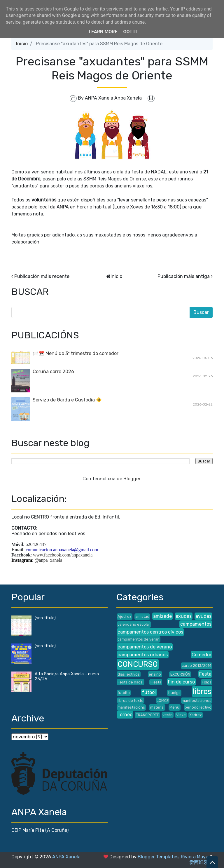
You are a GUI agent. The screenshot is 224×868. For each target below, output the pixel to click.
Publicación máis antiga (184, 276)
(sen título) (45, 618)
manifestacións (131, 707)
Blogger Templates (158, 857)
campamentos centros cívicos (150, 632)
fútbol (149, 692)
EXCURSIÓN (180, 674)
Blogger (132, 479)
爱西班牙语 (201, 862)
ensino (155, 674)
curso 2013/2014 (197, 666)
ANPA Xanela (66, 857)
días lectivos (129, 674)
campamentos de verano (145, 647)
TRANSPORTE (147, 715)
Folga (207, 682)
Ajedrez (125, 616)
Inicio (22, 44)
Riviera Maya (195, 857)
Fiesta (156, 682)
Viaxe (181, 715)
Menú (174, 707)
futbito (124, 693)
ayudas (203, 616)
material (157, 707)
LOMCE (163, 701)
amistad (142, 616)
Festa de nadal (131, 682)
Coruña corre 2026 (53, 372)
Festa (205, 674)
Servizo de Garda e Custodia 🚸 (67, 400)
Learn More (103, 32)
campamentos (196, 624)
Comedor (202, 655)
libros (202, 691)
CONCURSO (138, 664)
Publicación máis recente (42, 276)
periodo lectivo (198, 707)
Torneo (125, 715)
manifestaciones (197, 701)
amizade (162, 616)
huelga (174, 693)
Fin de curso (181, 682)
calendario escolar (134, 624)
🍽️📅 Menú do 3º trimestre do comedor (76, 353)
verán (168, 715)
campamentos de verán (139, 639)
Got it (130, 32)
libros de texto (131, 701)
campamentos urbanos (143, 655)
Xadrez (196, 715)
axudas (184, 616)
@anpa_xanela (49, 560)
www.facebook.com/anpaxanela (63, 555)
